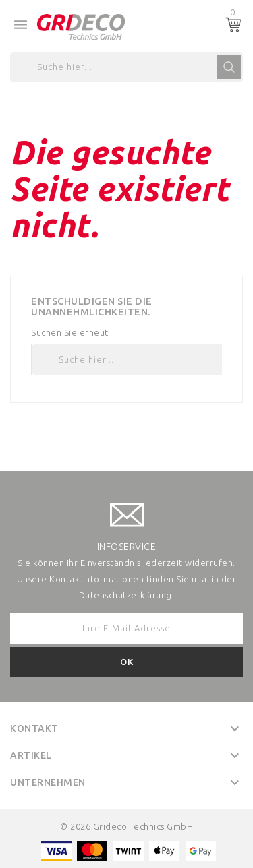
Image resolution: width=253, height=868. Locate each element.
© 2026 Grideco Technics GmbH (126, 826)
